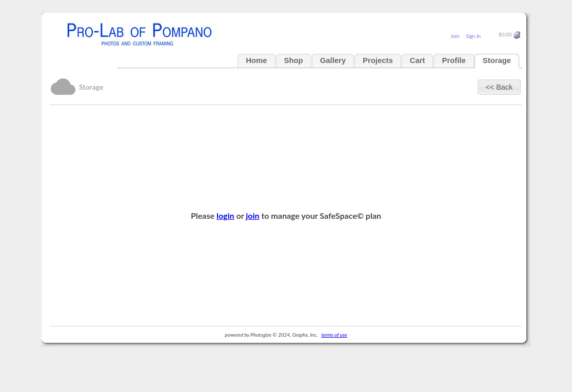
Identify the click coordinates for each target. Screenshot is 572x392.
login (225, 215)
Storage (497, 60)
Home (256, 60)
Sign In (473, 36)
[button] (499, 87)
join (252, 215)
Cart (418, 60)
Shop (294, 60)
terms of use (334, 335)
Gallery (333, 60)
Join (455, 36)
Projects (378, 60)
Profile (453, 60)
